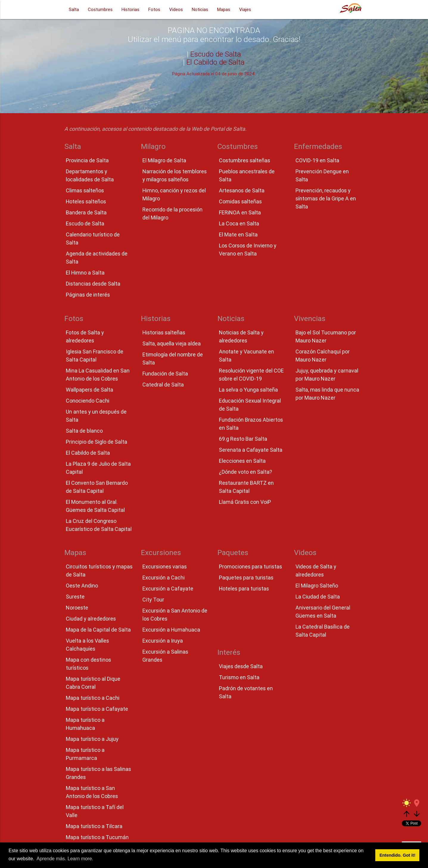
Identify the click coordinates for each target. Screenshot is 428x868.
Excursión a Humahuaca (171, 630)
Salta (74, 9)
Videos (176, 9)
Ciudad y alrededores (91, 619)
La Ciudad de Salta (318, 597)
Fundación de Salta (165, 374)
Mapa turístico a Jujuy (92, 739)
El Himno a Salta (85, 273)
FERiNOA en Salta (240, 212)
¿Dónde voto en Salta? (245, 472)
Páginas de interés (88, 295)
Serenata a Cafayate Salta (251, 450)
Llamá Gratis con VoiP (245, 502)
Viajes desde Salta (241, 666)
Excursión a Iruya (163, 641)
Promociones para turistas (250, 567)
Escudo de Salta (216, 54)
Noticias (200, 9)
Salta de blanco (84, 431)
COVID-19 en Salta (317, 160)
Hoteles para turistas (244, 589)
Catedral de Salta (163, 385)
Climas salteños (85, 190)
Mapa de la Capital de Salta (98, 630)
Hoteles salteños (86, 201)
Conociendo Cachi (88, 401)
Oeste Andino (82, 586)
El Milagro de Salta (164, 160)
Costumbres (100, 9)
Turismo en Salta (239, 677)
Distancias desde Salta (93, 284)
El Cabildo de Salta (215, 62)
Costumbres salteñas (245, 160)
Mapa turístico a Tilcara (94, 826)
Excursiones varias (165, 567)
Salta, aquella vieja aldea (172, 343)
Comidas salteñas (240, 201)
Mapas (224, 9)
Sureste (75, 597)
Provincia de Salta (87, 160)
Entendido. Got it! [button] (397, 855)
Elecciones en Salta (242, 461)
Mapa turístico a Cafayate (97, 709)
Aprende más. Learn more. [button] (65, 859)
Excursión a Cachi (164, 578)
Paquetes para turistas (246, 578)
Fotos (154, 9)
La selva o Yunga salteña (248, 390)
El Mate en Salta (238, 234)
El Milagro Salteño (317, 586)
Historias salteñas (164, 332)
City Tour (153, 600)
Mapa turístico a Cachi (93, 698)
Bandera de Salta (86, 212)
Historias (130, 9)
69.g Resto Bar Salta (243, 439)
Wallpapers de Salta (90, 390)
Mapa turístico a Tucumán (97, 837)
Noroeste (77, 608)
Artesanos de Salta (242, 190)
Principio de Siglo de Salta (97, 442)
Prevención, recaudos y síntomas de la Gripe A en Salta (326, 198)
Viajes (245, 9)
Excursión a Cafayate (168, 589)
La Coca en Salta (239, 223)
